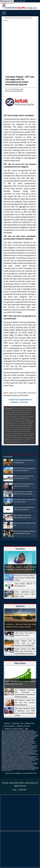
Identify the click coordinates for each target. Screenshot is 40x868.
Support (23, 790)
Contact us (17, 723)
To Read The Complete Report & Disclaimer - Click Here (20, 401)
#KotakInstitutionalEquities (14, 91)
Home (7, 723)
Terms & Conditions (13, 729)
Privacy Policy (23, 726)
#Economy (17, 89)
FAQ (15, 790)
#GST (22, 89)
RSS (27, 729)
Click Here (24, 442)
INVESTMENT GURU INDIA (24, 783)
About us (30, 723)
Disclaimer (9, 726)
